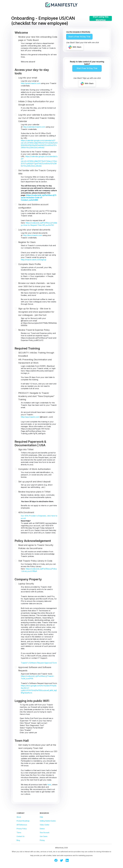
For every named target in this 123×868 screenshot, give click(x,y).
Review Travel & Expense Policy (34, 330)
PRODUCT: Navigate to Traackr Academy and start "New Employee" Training (36, 396)
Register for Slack (27, 242)
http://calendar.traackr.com (34, 127)
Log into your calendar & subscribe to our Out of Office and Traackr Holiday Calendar (37, 118)
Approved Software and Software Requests (35, 669)
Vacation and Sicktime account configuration (33, 206)
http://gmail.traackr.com (31, 83)
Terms (19, 832)
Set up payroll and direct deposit (34, 482)
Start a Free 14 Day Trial (79, 37)
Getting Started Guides (48, 821)
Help (41, 817)
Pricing (42, 840)
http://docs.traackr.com (32, 235)
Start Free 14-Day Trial (87, 68)
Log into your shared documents (34, 230)
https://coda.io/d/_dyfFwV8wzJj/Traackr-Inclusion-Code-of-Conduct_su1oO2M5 (39, 198)
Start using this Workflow (101, 18)
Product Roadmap (23, 821)
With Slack (75, 47)
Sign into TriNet (26, 449)
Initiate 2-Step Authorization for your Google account (36, 103)
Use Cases (44, 836)
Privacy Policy (22, 829)
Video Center (45, 825)
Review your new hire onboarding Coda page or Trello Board (38, 38)
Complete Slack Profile (30, 264)
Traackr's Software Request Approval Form (39, 663)
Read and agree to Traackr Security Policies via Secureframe (36, 547)
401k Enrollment (26, 512)
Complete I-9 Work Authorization (34, 469)
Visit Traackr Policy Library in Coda (35, 561)
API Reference (22, 825)
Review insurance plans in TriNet (34, 492)
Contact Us (21, 836)
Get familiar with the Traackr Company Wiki (37, 172)
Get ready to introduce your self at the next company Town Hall (37, 747)
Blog (18, 840)
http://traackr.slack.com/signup (34, 260)
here (49, 785)
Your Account (44, 832)
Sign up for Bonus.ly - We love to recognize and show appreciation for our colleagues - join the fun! (36, 312)
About (19, 817)
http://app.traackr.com (30, 417)
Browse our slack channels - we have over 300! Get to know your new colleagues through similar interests (37, 286)
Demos (42, 829)
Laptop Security (26, 584)
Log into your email (28, 78)
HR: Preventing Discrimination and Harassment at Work (35, 361)
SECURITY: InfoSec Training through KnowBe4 (36, 354)
